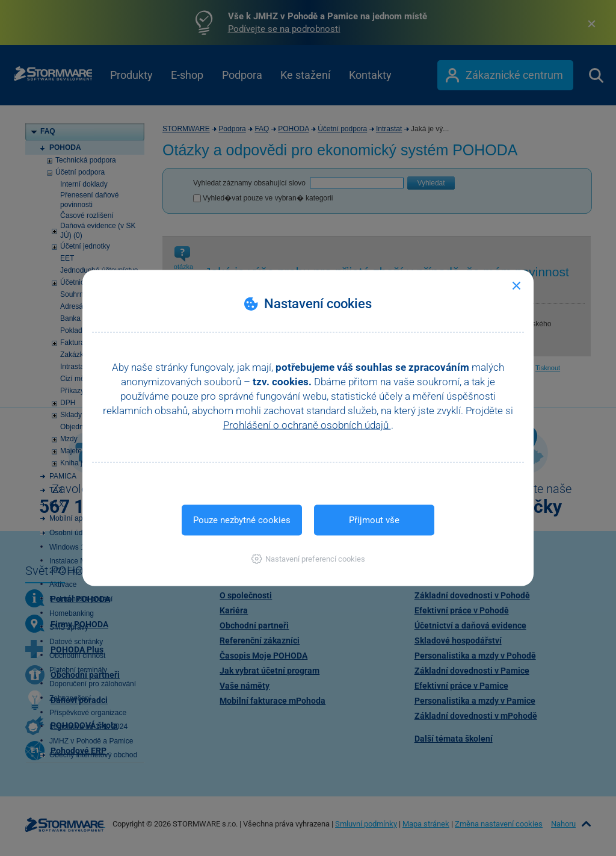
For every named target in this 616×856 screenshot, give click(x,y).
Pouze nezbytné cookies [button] (242, 520)
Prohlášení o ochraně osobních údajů (307, 425)
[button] (308, 559)
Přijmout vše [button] (374, 520)
